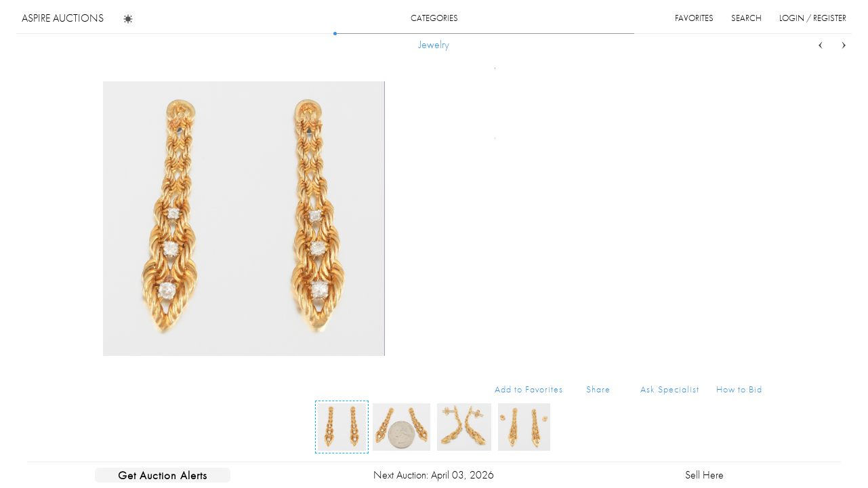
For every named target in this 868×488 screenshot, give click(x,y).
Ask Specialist (670, 389)
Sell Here (704, 475)
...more (752, 138)
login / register (813, 18)
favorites (694, 18)
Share (598, 389)
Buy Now (631, 263)
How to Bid (739, 389)
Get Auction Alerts (163, 475)
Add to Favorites (529, 389)
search (746, 18)
